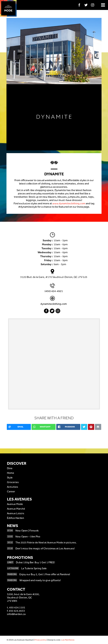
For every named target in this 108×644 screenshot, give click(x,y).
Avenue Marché (16, 509)
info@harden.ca (16, 614)
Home (11, 473)
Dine (10, 468)
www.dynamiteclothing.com (69, 203)
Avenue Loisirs (16, 513)
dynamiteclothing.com (54, 304)
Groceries (13, 482)
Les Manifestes (68, 640)
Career (11, 491)
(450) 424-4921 (54, 291)
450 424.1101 (17, 607)
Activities (13, 487)
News (13, 526)
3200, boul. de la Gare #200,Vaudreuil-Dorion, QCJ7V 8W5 (23, 598)
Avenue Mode (15, 504)
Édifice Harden (16, 518)
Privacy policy (40, 640)
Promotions (20, 557)
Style (10, 478)
